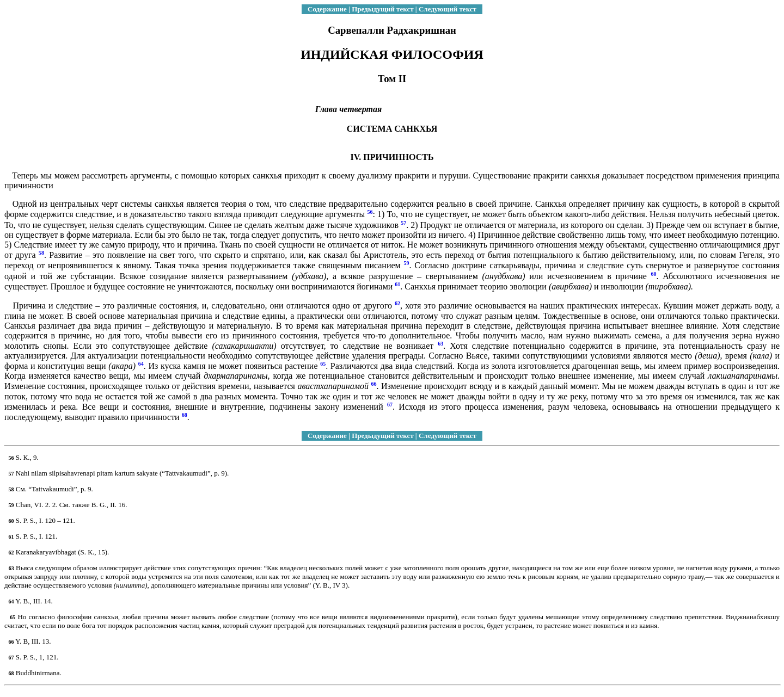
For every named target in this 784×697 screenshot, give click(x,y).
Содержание (327, 9)
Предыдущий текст (382, 9)
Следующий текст (448, 9)
